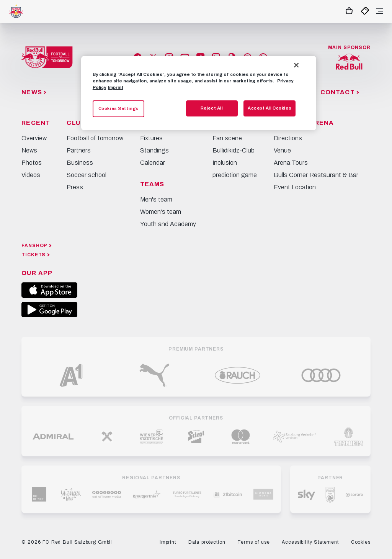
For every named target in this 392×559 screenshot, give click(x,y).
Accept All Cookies (269, 108)
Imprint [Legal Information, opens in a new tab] (116, 87)
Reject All (212, 108)
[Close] (296, 65)
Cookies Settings (118, 108)
